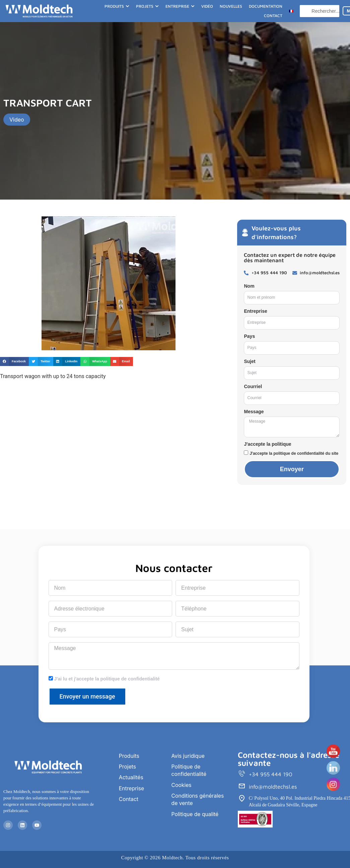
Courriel (253, 386)
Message (254, 412)
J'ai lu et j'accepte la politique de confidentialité (107, 679)
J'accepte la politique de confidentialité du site (294, 453)
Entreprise (255, 311)
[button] (14, 361)
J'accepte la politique (267, 444)
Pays (249, 336)
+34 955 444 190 (271, 774)
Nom (249, 286)
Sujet (250, 361)
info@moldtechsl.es (274, 787)
